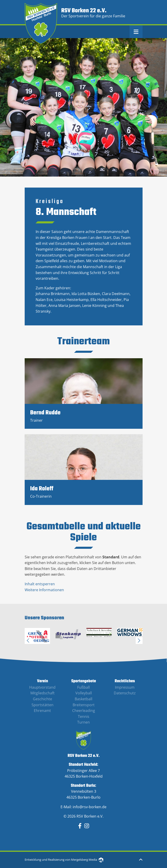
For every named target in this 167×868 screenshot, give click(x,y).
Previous (28, 641)
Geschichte (42, 699)
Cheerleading (84, 711)
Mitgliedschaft (42, 693)
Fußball (83, 687)
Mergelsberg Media (87, 860)
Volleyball (84, 693)
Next (139, 641)
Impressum (125, 687)
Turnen (83, 722)
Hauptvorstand (42, 687)
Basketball (83, 699)
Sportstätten (42, 705)
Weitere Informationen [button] (44, 590)
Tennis (84, 716)
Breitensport (84, 705)
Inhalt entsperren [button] (40, 584)
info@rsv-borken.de (90, 807)
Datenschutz (125, 693)
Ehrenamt (42, 711)
